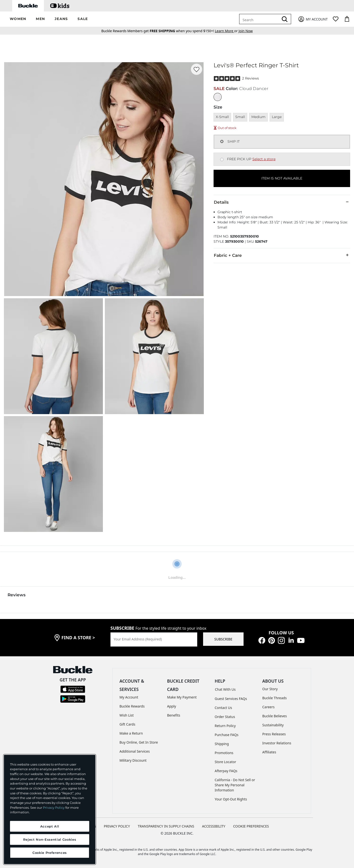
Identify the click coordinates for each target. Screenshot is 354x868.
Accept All (50, 826)
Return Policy (225, 726)
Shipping (222, 744)
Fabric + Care (282, 255)
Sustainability (273, 725)
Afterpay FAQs (226, 771)
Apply (172, 706)
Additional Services (135, 751)
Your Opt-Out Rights (231, 799)
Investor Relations (277, 743)
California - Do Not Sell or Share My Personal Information (235, 785)
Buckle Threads (275, 698)
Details (282, 202)
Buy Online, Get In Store (139, 742)
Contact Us (223, 708)
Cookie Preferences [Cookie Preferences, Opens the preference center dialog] (50, 853)
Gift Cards (127, 724)
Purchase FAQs (227, 735)
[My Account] (313, 19)
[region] (50, 809)
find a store (78, 638)
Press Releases (274, 734)
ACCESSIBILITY (214, 826)
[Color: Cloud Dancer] (218, 97)
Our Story (270, 689)
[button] (18, 19)
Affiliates (269, 752)
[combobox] (260, 19)
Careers (268, 707)
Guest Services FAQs (231, 699)
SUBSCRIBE (223, 639)
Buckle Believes (275, 716)
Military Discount (133, 760)
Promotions (224, 753)
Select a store (264, 159)
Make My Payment (182, 697)
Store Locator (226, 762)
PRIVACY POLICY (117, 826)
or (227, 31)
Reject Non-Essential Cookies (50, 839)
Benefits (174, 715)
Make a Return (131, 733)
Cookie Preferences (251, 826)
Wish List (127, 715)
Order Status (225, 717)
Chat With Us (225, 689)
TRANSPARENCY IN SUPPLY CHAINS (166, 826)
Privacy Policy (54, 808)
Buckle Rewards (132, 706)
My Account (129, 697)
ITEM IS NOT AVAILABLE (282, 178)
